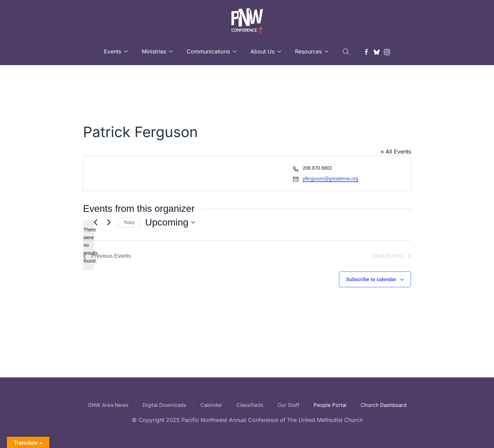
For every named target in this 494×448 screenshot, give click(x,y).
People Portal (330, 405)
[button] (346, 51)
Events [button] (116, 51)
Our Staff (289, 405)
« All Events (396, 152)
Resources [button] (312, 51)
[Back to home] (247, 19)
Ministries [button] (157, 51)
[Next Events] (109, 222)
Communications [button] (212, 51)
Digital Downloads (164, 405)
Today (129, 222)
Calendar (211, 405)
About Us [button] (266, 51)
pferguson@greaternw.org (330, 179)
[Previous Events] (95, 222)
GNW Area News (108, 405)
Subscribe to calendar (371, 279)
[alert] (89, 245)
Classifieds (250, 405)
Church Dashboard (384, 405)
